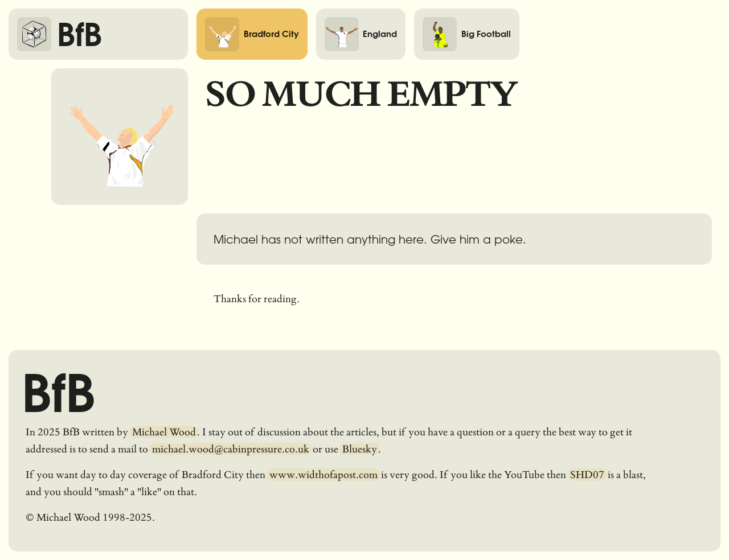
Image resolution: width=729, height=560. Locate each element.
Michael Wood (164, 432)
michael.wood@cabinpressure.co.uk (231, 449)
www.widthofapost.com (323, 475)
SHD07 (587, 475)
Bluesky (360, 449)
